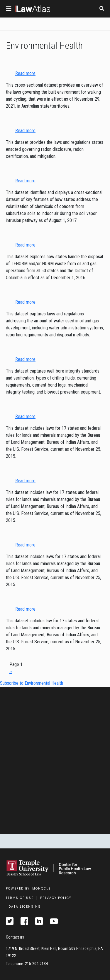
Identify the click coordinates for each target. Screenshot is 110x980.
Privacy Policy (56, 898)
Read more (25, 73)
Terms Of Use (20, 898)
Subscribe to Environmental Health (32, 683)
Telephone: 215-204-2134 (27, 964)
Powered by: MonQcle (28, 889)
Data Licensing (25, 907)
